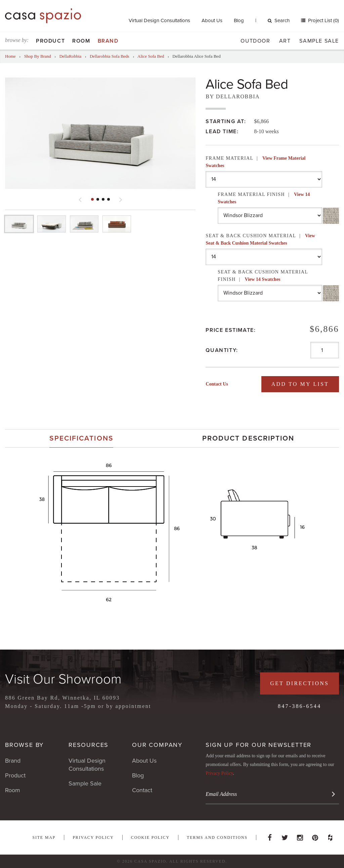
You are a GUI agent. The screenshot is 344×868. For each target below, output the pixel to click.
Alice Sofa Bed (151, 56)
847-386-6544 (299, 706)
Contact (142, 790)
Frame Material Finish (264, 198)
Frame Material (255, 162)
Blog (239, 20)
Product (50, 41)
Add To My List (300, 384)
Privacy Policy (219, 773)
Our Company (157, 745)
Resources (89, 745)
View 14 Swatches (263, 279)
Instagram (300, 836)
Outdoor (255, 41)
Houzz (330, 836)
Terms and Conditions (217, 837)
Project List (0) (323, 20)
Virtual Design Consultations (159, 20)
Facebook (270, 836)
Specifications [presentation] (81, 438)
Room (81, 41)
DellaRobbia (71, 56)
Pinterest (315, 836)
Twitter (285, 836)
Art (285, 41)
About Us (212, 20)
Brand (108, 41)
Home (10, 56)
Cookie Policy (150, 837)
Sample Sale (319, 41)
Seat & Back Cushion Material (260, 239)
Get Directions (299, 683)
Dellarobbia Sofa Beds (110, 56)
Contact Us (217, 384)
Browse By (24, 745)
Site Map (44, 837)
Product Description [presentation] (248, 438)
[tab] (81, 438)
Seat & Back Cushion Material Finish (263, 276)
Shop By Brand (38, 56)
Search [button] (279, 20)
